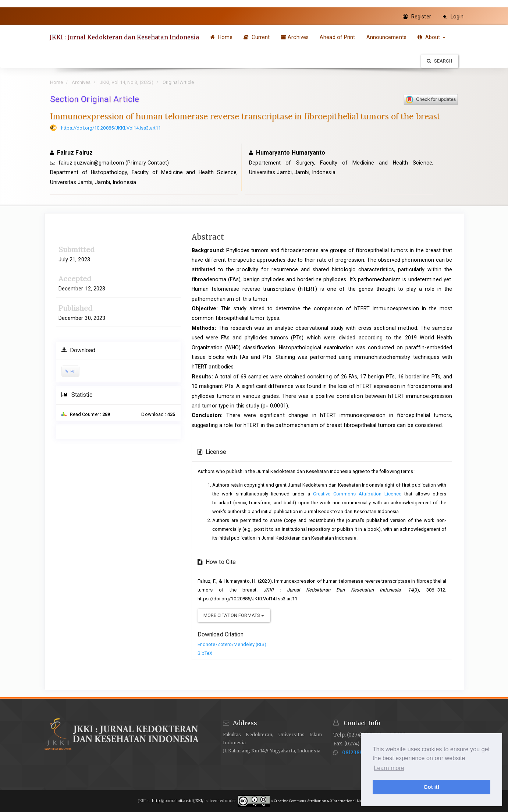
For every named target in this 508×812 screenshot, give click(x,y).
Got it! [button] (431, 787)
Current (258, 37)
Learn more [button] (389, 768)
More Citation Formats (234, 615)
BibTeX (205, 653)
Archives (296, 37)
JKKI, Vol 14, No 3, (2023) (127, 82)
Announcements (388, 37)
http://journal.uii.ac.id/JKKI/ (178, 801)
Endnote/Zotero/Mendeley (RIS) (232, 644)
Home (223, 37)
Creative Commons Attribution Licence (357, 494)
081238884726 (360, 753)
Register (417, 17)
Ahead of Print (339, 37)
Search (440, 61)
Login (453, 17)
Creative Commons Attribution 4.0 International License (322, 801)
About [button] (433, 37)
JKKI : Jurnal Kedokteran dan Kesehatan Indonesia (125, 37)
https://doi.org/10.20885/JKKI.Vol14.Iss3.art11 (111, 128)
